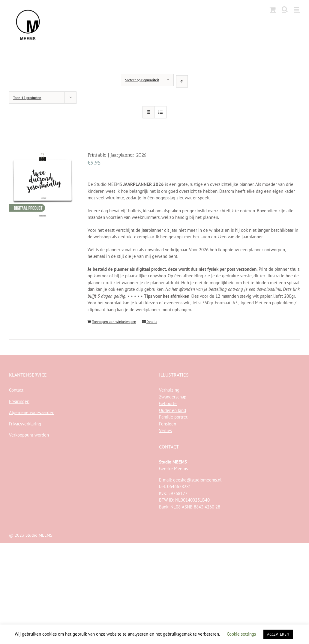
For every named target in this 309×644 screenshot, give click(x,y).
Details (152, 322)
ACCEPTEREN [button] (278, 634)
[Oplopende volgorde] (182, 81)
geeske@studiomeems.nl (197, 480)
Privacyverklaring (25, 424)
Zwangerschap (173, 397)
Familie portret (173, 417)
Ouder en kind (172, 410)
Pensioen (168, 424)
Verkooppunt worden (29, 435)
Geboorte (168, 403)
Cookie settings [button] (241, 634)
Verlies (165, 430)
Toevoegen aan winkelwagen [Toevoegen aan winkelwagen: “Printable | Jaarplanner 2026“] (114, 322)
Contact (16, 390)
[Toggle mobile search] (285, 9)
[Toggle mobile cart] (273, 9)
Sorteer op (142, 80)
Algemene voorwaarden (32, 412)
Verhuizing (169, 390)
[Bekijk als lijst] (160, 112)
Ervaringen (19, 401)
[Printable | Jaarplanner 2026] (42, 186)
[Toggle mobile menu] (297, 9)
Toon (27, 98)
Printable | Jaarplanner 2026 (117, 155)
